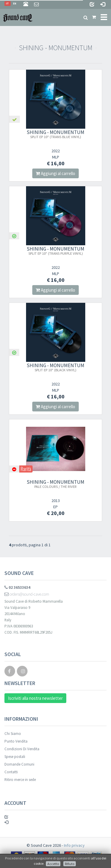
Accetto (53, 864)
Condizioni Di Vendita (22, 749)
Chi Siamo (13, 734)
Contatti (11, 772)
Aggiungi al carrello (55, 173)
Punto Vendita (16, 741)
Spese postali (15, 757)
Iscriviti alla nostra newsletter (35, 698)
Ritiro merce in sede (20, 780)
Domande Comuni (19, 764)
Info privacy (74, 845)
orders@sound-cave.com (27, 594)
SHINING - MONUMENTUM (55, 134)
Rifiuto (70, 864)
